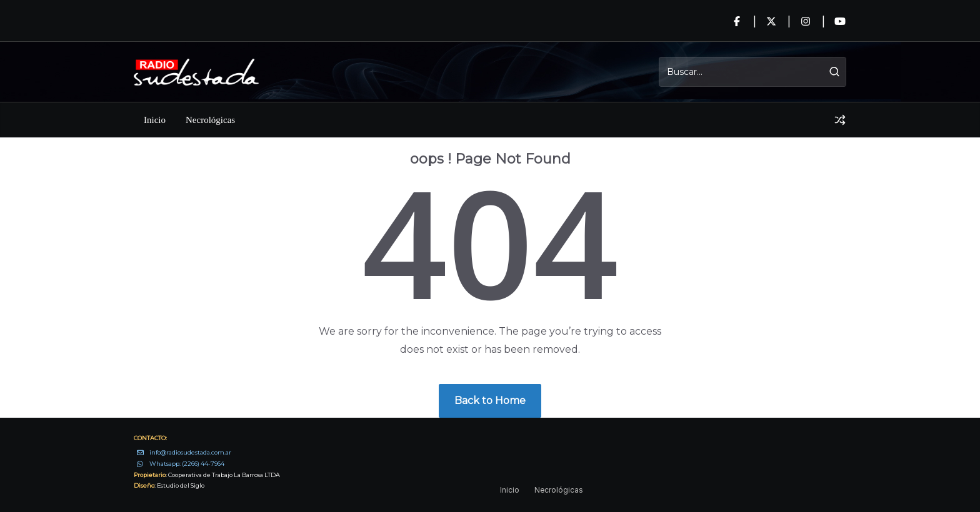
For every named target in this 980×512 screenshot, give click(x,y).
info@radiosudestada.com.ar (190, 452)
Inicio (155, 120)
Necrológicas (210, 120)
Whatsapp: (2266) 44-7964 (187, 464)
